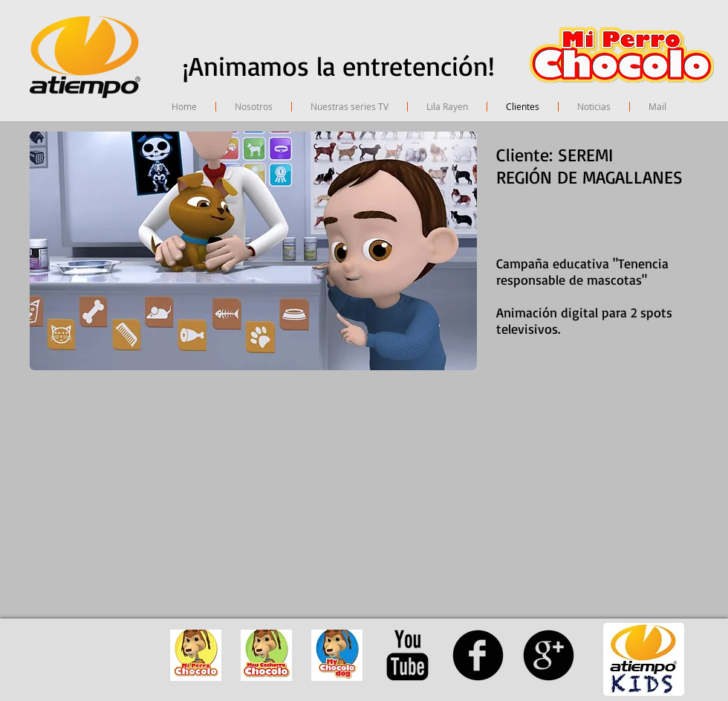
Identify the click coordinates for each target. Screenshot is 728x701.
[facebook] (478, 655)
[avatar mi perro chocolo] (196, 655)
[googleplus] (549, 655)
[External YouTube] (212, 490)
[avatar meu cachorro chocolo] (266, 655)
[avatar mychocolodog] (337, 655)
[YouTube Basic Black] (407, 655)
